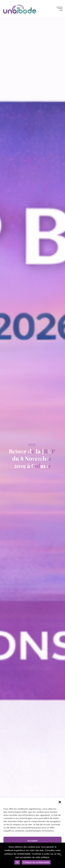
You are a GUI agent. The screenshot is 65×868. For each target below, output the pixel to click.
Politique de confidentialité (36, 862)
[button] (60, 802)
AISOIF (32, 445)
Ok (17, 862)
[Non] (61, 855)
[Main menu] (59, 9)
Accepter (32, 841)
